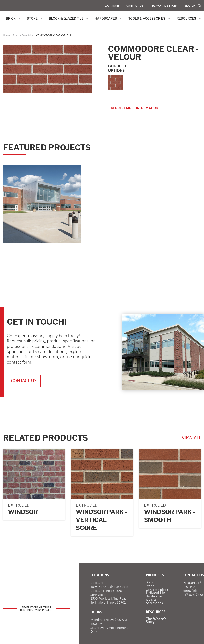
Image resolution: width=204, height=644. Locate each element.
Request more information (135, 108)
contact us (24, 381)
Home (6, 36)
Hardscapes (154, 597)
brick (149, 582)
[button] (13, 19)
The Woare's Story (164, 6)
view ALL (191, 438)
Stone (150, 586)
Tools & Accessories (154, 602)
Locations (112, 6)
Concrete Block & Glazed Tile (157, 591)
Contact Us (135, 6)
